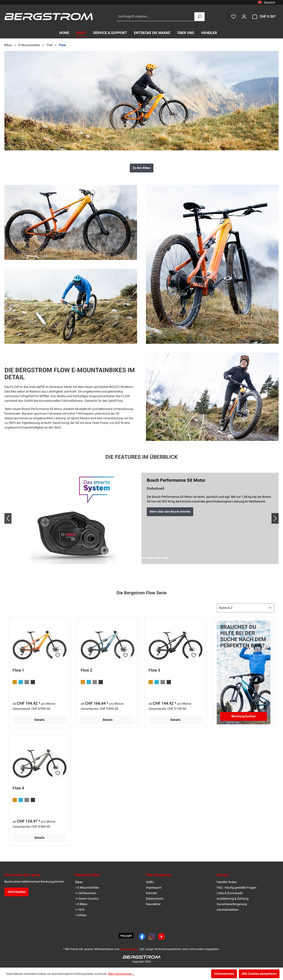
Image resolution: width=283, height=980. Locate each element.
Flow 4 (18, 789)
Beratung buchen (244, 716)
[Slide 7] (165, 558)
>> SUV (80, 910)
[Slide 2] (126, 558)
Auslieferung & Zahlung (233, 899)
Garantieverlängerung (232, 904)
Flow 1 (18, 671)
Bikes (79, 882)
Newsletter (153, 904)
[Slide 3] (134, 558)
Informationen (224, 974)
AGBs (150, 882)
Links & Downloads (230, 893)
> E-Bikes (81, 904)
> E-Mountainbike (87, 888)
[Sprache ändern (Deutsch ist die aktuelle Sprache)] (268, 2)
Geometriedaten (228, 910)
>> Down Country (87, 899)
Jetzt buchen (16, 892)
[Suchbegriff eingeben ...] (155, 17)
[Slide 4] (141, 558)
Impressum (154, 888)
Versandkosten (129, 949)
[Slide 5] (149, 558)
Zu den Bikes (142, 168)
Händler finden (227, 882)
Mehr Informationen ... (121, 974)
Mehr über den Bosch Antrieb (170, 512)
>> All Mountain (86, 893)
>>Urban (81, 915)
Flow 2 (86, 671)
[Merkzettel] (233, 17)
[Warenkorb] (264, 17)
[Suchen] (200, 17)
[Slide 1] (118, 558)
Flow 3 (154, 671)
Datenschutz (155, 899)
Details (39, 720)
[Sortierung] (245, 608)
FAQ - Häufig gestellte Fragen (237, 888)
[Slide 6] (157, 558)
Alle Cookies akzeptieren (259, 974)
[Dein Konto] (244, 17)
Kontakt (151, 893)
